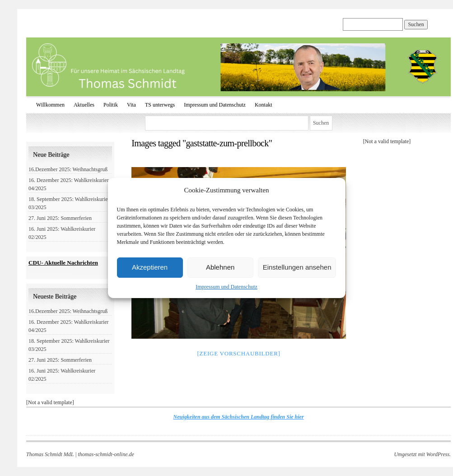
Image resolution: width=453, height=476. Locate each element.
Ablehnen (220, 267)
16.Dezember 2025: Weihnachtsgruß (68, 169)
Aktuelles (84, 105)
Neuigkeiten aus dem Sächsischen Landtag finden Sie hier (239, 417)
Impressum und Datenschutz (226, 287)
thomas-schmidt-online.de (106, 454)
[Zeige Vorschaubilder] (238, 353)
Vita (131, 105)
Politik (111, 105)
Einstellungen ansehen (297, 267)
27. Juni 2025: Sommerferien (60, 218)
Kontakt (264, 105)
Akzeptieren (150, 267)
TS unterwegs (160, 105)
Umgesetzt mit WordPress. (422, 454)
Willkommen (50, 105)
